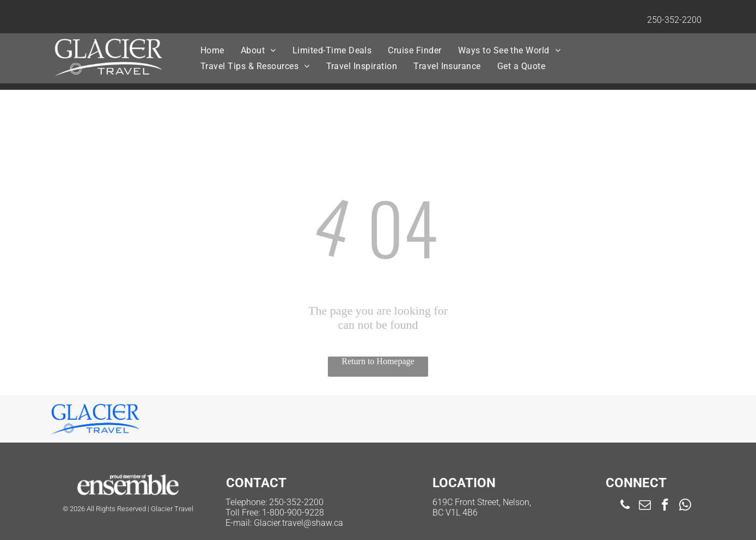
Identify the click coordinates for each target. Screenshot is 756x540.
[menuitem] (212, 50)
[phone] (625, 506)
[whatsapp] (685, 506)
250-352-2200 (674, 20)
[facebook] (665, 506)
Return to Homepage (378, 361)
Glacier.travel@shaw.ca (298, 523)
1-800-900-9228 (293, 513)
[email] (645, 506)
